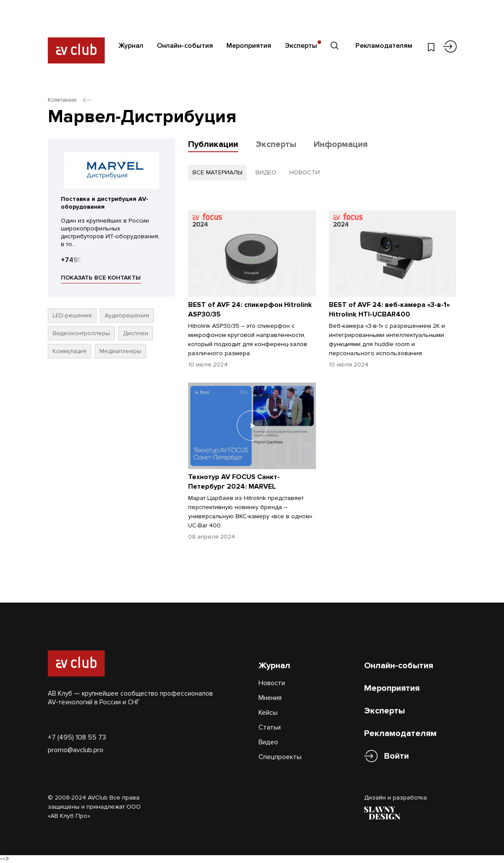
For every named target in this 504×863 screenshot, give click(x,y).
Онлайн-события (185, 46)
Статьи (270, 727)
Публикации (213, 144)
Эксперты (301, 46)
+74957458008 (86, 260)
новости (305, 172)
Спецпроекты (280, 757)
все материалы (217, 172)
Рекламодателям (384, 46)
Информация (341, 144)
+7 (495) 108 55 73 (77, 737)
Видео (268, 742)
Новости (272, 683)
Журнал (131, 46)
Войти (396, 756)
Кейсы (268, 713)
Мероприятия (249, 46)
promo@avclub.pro (76, 750)
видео (266, 172)
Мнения (270, 698)
